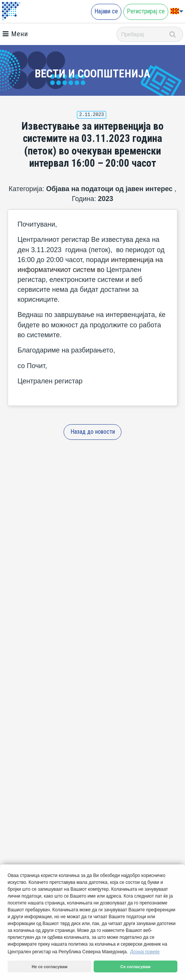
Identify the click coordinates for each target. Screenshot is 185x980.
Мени (15, 34)
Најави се (106, 11)
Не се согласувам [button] (49, 967)
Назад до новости (93, 432)
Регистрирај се (146, 11)
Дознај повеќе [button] (145, 952)
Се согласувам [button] (135, 967)
